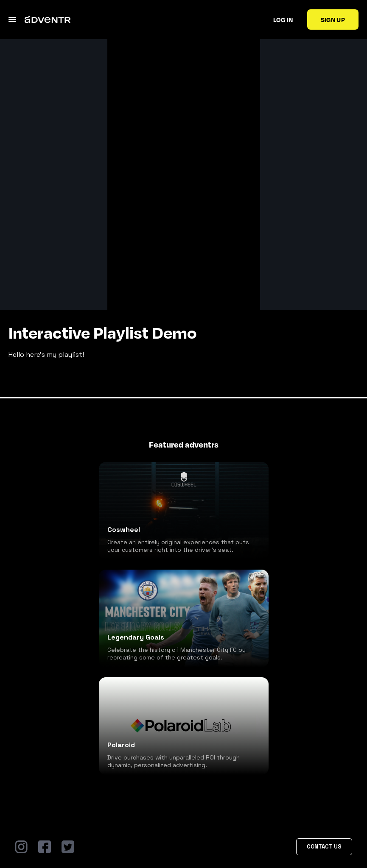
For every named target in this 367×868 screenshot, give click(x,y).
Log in (283, 19)
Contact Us (324, 847)
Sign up (333, 19)
